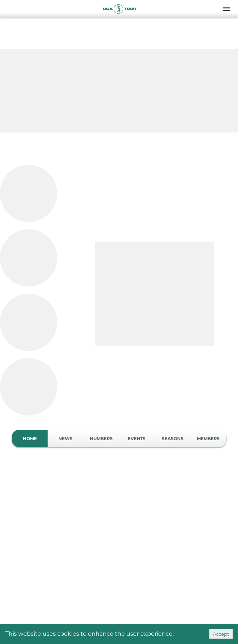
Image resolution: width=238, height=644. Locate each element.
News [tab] (65, 438)
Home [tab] (30, 438)
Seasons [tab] (173, 438)
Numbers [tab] (101, 438)
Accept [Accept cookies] (221, 634)
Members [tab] (208, 438)
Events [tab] (137, 438)
